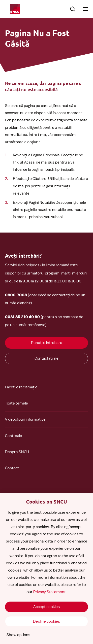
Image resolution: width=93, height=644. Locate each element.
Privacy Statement (49, 592)
